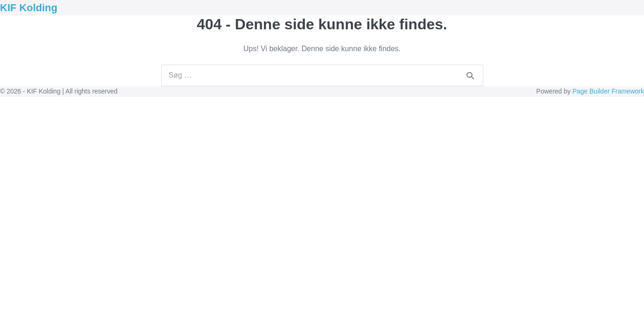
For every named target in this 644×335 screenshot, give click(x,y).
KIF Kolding (29, 8)
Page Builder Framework (608, 91)
